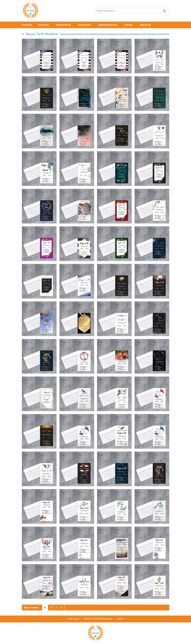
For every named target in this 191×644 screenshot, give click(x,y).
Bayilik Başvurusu (108, 25)
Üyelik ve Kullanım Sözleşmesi (98, 619)
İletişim (129, 25)
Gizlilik (120, 619)
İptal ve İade (74, 619)
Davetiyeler (85, 25)
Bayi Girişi (145, 25)
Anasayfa (27, 25)
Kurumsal (44, 25)
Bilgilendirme (64, 25)
